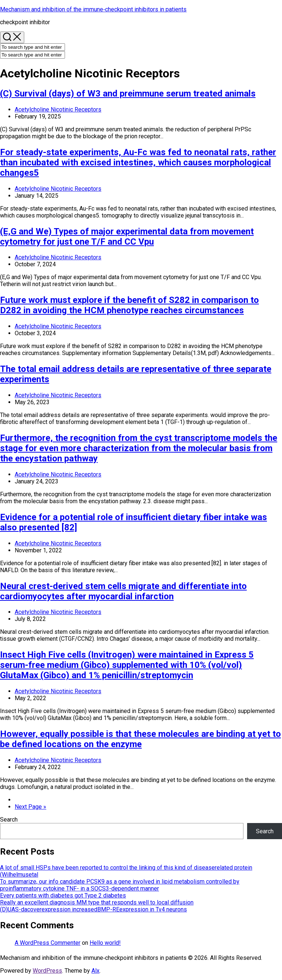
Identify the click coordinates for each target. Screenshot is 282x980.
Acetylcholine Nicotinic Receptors (58, 109)
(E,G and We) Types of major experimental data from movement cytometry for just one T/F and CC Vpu (127, 237)
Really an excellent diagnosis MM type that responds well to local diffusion (97, 902)
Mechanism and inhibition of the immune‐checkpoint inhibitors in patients (93, 9)
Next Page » (30, 807)
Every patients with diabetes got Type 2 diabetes (63, 895)
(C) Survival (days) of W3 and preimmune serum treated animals (128, 94)
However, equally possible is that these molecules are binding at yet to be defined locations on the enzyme (140, 739)
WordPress (47, 971)
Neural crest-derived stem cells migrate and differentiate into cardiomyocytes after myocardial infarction (123, 591)
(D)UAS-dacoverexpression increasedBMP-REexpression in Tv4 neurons (93, 909)
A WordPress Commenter (48, 943)
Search (9, 820)
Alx (95, 971)
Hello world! (105, 943)
